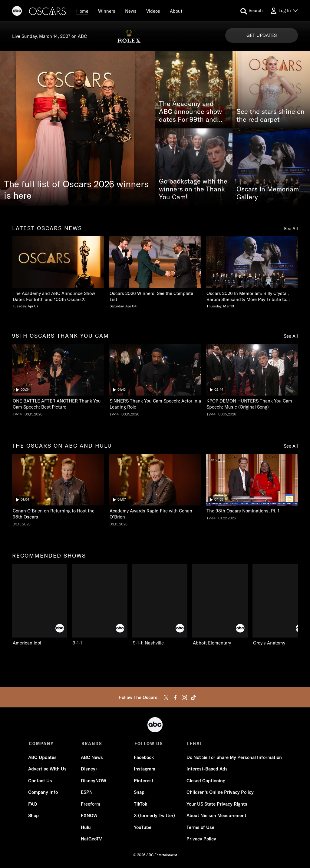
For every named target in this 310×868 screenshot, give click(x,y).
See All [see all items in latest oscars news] (291, 229)
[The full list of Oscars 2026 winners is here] (77, 128)
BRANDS (92, 744)
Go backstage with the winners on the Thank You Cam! (193, 189)
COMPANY (41, 744)
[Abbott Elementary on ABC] (220, 605)
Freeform (91, 805)
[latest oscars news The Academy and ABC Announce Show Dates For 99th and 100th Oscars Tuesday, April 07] (58, 272)
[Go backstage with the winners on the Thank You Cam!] (194, 167)
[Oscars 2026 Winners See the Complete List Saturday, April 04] (155, 272)
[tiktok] (193, 697)
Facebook (143, 758)
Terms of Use (200, 828)
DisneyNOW (94, 781)
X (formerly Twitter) (154, 816)
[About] (176, 11)
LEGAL (194, 744)
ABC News (92, 758)
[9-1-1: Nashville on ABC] (160, 605)
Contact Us (41, 781)
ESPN (87, 793)
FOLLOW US (148, 744)
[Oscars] (48, 12)
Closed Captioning (205, 781)
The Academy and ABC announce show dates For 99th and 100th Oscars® (190, 112)
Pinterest (143, 781)
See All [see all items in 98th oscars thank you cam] (291, 336)
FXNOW (89, 816)
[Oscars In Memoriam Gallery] (271, 167)
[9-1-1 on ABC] (100, 605)
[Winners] (107, 11)
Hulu (86, 828)
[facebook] (175, 697)
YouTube (142, 828)
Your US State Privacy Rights (216, 805)
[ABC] (17, 12)
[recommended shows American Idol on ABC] (40, 605)
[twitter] (166, 697)
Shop (34, 816)
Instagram (144, 770)
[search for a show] (252, 11)
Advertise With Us (48, 770)
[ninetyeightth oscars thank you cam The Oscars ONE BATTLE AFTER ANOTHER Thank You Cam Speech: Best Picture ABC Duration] (58, 380)
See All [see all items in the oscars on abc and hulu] (291, 446)
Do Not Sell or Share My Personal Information (234, 758)
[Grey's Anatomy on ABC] (280, 605)
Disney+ (90, 770)
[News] (131, 11)
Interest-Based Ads (206, 770)
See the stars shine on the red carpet (270, 116)
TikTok (140, 805)
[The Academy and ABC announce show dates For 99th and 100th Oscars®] (194, 90)
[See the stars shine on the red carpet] (271, 90)
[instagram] (184, 697)
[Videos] (153, 11)
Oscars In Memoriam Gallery (268, 193)
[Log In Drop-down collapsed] (284, 11)
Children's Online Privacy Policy (219, 793)
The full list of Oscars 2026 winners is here (76, 190)
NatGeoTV (92, 840)
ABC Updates (43, 758)
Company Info (44, 793)
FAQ (33, 805)
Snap (139, 793)
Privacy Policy (201, 840)
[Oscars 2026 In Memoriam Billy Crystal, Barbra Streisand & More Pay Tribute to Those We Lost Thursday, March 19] (252, 272)
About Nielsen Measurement (216, 816)
